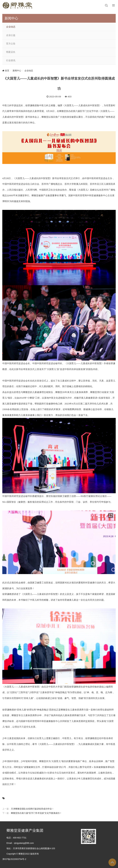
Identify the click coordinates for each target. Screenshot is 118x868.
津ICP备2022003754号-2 (14, 859)
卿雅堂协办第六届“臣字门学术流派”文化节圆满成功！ (36, 813)
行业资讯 (11, 60)
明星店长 (11, 52)
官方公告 (11, 44)
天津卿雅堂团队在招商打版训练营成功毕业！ (32, 809)
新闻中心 (17, 71)
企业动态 (11, 27)
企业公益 (11, 35)
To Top (112, 862)
